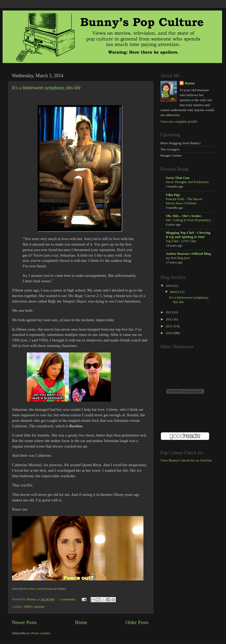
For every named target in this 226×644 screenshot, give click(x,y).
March (175, 292)
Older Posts (137, 622)
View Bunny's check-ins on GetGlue (186, 460)
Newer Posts (24, 622)
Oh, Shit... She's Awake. (184, 216)
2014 (170, 286)
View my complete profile (179, 121)
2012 (170, 319)
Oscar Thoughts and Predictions (187, 182)
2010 (170, 333)
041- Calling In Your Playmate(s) (188, 220)
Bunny (190, 83)
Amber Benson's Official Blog (188, 254)
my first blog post (178, 258)
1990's (28, 607)
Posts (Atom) (41, 633)
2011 (170, 326)
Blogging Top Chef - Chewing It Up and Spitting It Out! (188, 235)
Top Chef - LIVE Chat (181, 241)
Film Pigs (173, 195)
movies (40, 607)
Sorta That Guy (178, 178)
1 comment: (68, 599)
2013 (170, 312)
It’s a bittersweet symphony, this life (46, 88)
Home (81, 622)
